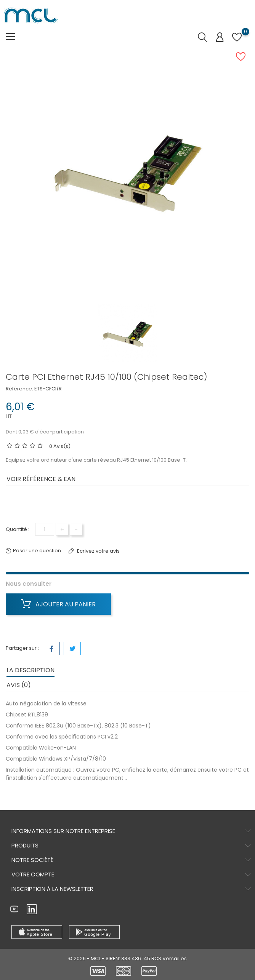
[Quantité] (45, 529)
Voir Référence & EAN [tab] (41, 479)
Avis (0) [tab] (19, 685)
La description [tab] (30, 670)
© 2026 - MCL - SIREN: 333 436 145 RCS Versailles (127, 958)
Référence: (19, 389)
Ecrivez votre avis (98, 551)
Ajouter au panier (58, 604)
